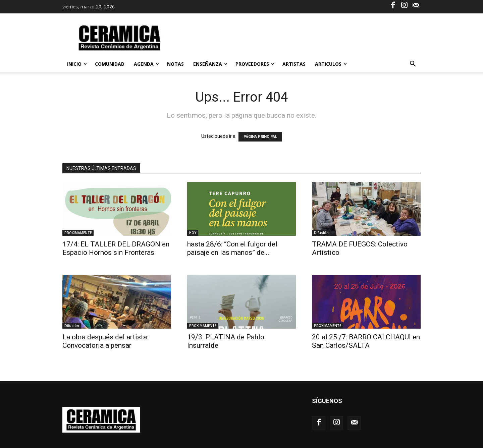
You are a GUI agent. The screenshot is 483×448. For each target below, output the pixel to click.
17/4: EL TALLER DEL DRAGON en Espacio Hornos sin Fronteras (116, 248)
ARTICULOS (331, 64)
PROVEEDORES (255, 64)
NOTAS (175, 64)
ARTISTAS (294, 64)
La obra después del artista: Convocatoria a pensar (105, 341)
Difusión (321, 233)
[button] (413, 65)
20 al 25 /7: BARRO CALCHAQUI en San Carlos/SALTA (366, 341)
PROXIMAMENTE (78, 233)
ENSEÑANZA (210, 64)
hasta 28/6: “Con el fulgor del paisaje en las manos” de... (232, 248)
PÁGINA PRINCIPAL (260, 137)
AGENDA (146, 64)
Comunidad (110, 64)
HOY (193, 233)
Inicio (77, 64)
